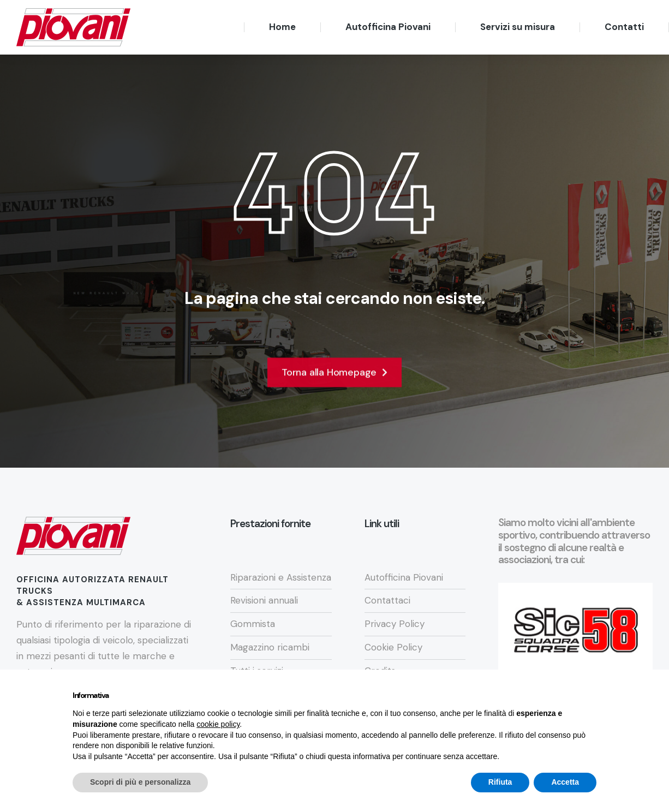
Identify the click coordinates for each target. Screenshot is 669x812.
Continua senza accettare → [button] (546, 712)
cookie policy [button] (218, 744)
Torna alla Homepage (334, 383)
